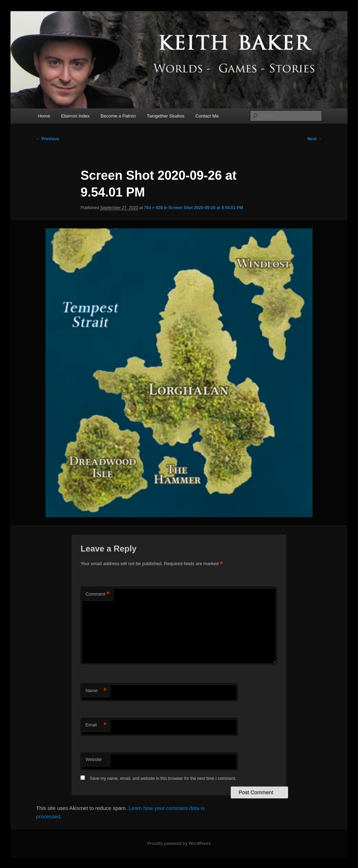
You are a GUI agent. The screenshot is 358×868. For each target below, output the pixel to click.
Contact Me (207, 116)
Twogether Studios (166, 116)
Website (94, 759)
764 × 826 (153, 208)
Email (96, 725)
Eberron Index (76, 116)
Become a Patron (118, 116)
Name (96, 691)
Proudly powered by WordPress (179, 844)
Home (44, 116)
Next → (314, 139)
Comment (97, 594)
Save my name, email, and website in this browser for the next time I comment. (163, 778)
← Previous (48, 139)
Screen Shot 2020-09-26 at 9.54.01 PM (206, 208)
